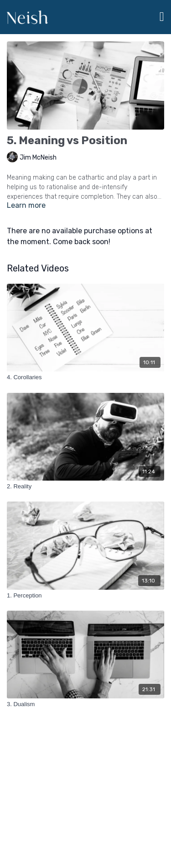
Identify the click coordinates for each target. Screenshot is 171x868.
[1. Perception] (85, 596)
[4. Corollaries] (85, 377)
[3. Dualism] (85, 704)
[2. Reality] (85, 487)
